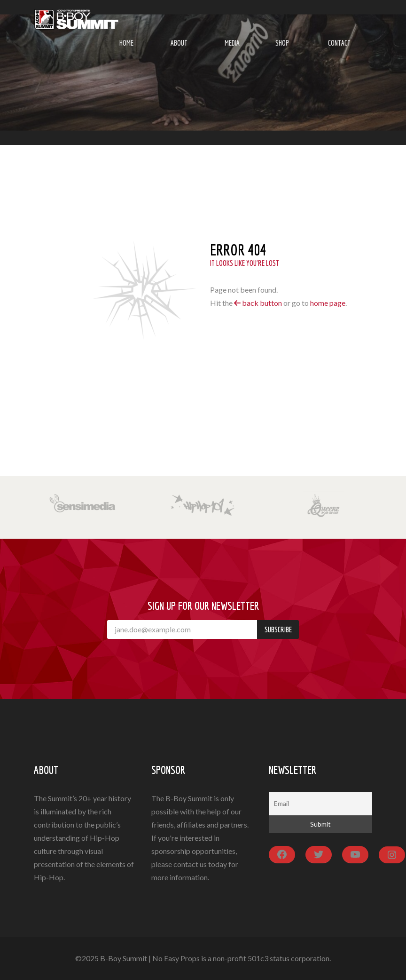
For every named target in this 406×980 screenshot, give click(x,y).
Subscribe (278, 629)
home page (328, 303)
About (179, 43)
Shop (282, 43)
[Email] (320, 804)
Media (232, 43)
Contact (339, 43)
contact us (190, 864)
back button (258, 303)
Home (126, 43)
